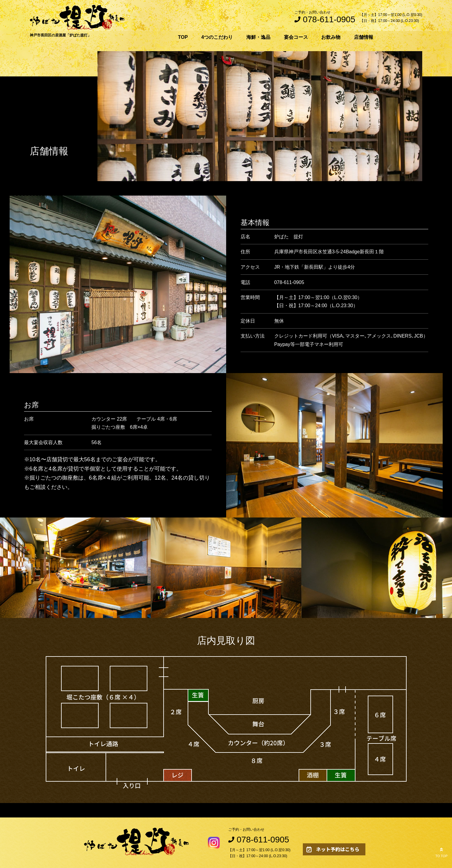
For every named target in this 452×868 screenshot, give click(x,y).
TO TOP (441, 852)
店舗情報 (364, 37)
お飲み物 (331, 37)
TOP (183, 37)
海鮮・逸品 (258, 37)
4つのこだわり (217, 37)
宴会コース (296, 37)
